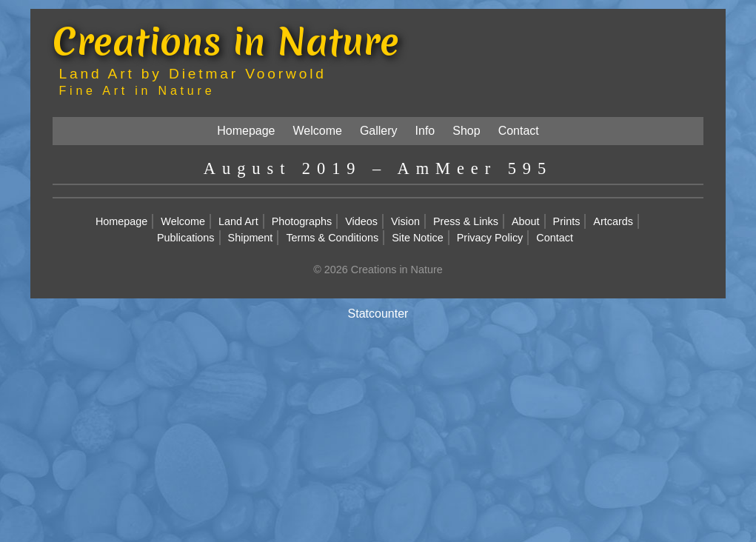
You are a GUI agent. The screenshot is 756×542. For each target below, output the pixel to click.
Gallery (379, 131)
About (526, 221)
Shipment (251, 238)
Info (425, 131)
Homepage (246, 131)
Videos (361, 221)
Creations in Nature (226, 41)
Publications (186, 238)
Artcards (613, 221)
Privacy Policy (490, 238)
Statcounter (378, 314)
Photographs (302, 221)
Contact (519, 131)
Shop (466, 131)
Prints (567, 221)
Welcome (318, 131)
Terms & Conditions (332, 238)
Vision (405, 221)
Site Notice (418, 238)
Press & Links (466, 221)
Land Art (238, 221)
